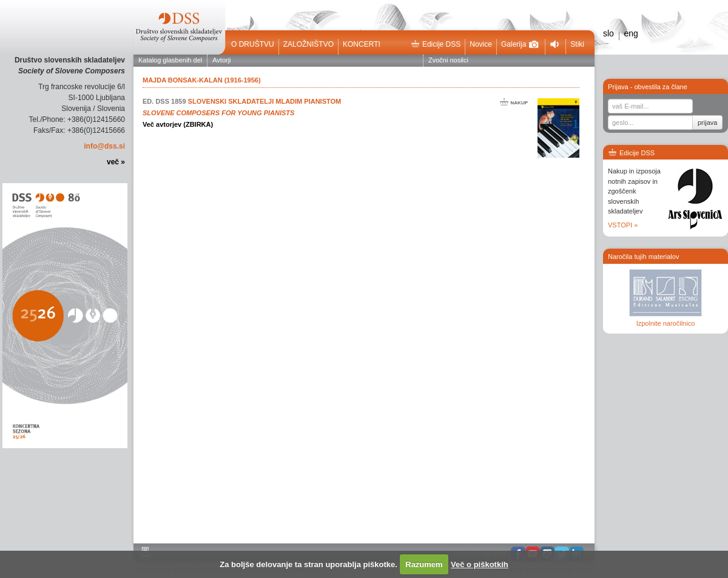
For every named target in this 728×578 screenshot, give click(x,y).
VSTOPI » (623, 225)
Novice (481, 44)
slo (608, 33)
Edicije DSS (436, 44)
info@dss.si (104, 146)
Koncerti (362, 44)
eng (631, 33)
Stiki (577, 44)
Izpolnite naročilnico (666, 323)
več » (116, 162)
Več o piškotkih (480, 564)
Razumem (424, 564)
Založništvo (308, 44)
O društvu (253, 44)
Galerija (520, 44)
